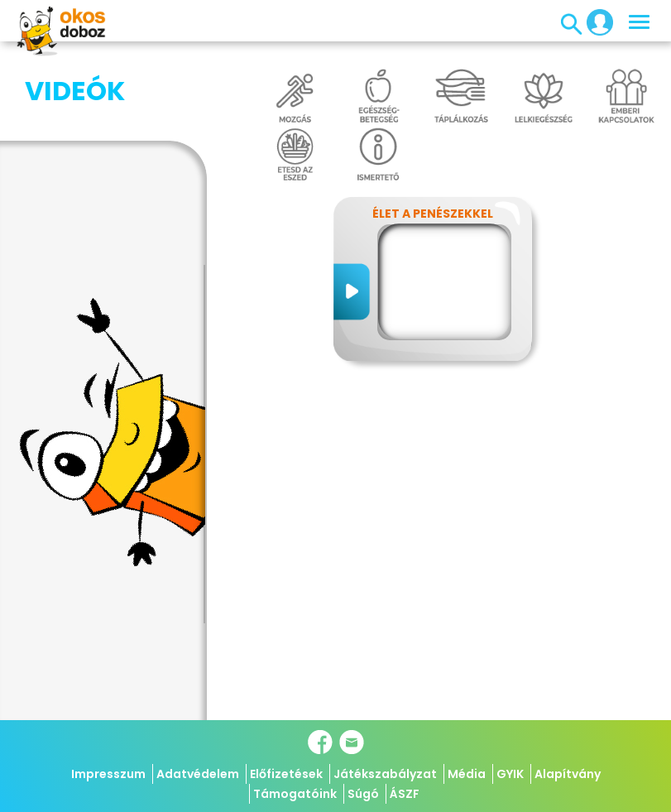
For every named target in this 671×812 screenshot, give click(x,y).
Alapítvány (568, 774)
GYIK (510, 774)
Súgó (363, 794)
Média (467, 774)
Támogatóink (295, 794)
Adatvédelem (198, 774)
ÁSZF (405, 794)
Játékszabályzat (385, 774)
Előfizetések (286, 774)
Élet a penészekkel (433, 214)
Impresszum (108, 774)
